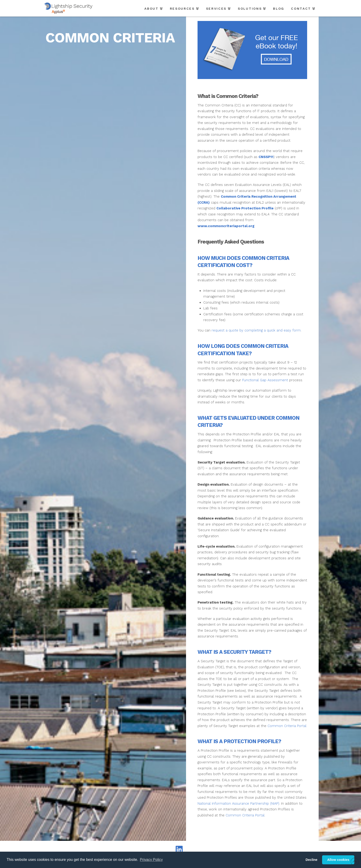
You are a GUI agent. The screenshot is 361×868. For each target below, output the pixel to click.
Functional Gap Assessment (265, 380)
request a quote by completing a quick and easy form (256, 330)
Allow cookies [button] (338, 860)
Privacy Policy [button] (151, 860)
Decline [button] (311, 860)
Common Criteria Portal (287, 726)
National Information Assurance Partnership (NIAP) (238, 803)
